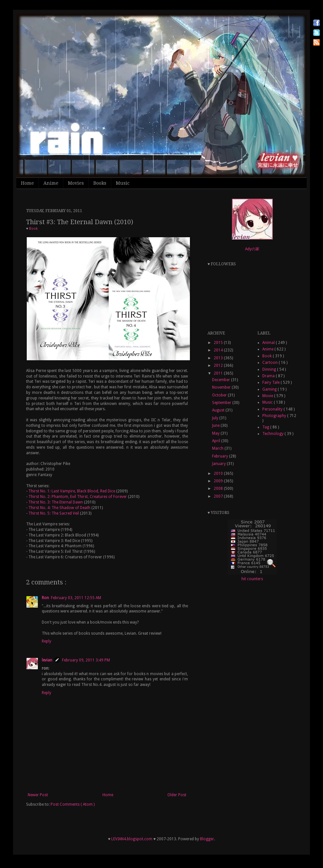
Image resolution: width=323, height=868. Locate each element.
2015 (219, 343)
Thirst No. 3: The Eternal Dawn (56, 502)
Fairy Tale (271, 382)
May (216, 433)
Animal (269, 343)
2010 (219, 473)
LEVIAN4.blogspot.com (132, 839)
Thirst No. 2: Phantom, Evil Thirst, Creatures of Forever (78, 497)
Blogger (207, 839)
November (222, 387)
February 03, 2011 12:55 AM (76, 598)
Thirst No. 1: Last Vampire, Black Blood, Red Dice (72, 491)
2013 (219, 358)
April (217, 441)
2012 (219, 365)
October (220, 395)
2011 (219, 373)
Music (123, 183)
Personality (273, 409)
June (216, 426)
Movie (268, 396)
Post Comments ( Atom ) (73, 804)
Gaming (270, 389)
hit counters (252, 579)
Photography (275, 416)
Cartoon (270, 363)
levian (47, 660)
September (222, 403)
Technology (273, 434)
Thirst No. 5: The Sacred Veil (54, 513)
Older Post (177, 795)
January (219, 464)
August (219, 410)
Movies (76, 183)
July (216, 418)
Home (27, 183)
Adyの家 (252, 249)
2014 (219, 350)
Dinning (270, 369)
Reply (46, 641)
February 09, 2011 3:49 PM (86, 660)
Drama (269, 376)
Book (33, 229)
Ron (45, 598)
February (221, 456)
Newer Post (38, 795)
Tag (266, 427)
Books (100, 183)
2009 (219, 481)
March (218, 448)
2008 (219, 488)
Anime (51, 183)
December (222, 380)
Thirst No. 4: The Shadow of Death (59, 508)
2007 (219, 496)
